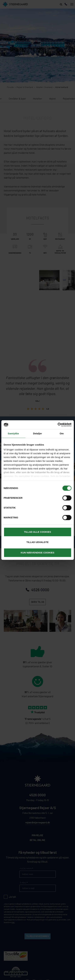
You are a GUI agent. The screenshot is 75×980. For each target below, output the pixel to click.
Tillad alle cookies (37, 532)
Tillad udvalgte (37, 542)
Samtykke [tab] (13, 433)
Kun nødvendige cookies (37, 553)
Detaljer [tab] (38, 433)
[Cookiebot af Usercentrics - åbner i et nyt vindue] (58, 425)
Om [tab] (62, 433)
